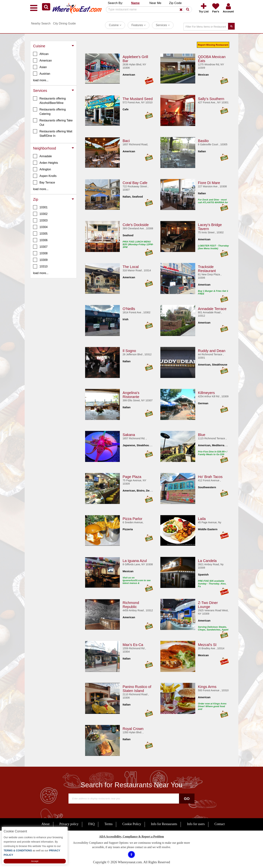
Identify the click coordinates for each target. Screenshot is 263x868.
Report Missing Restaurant (213, 45)
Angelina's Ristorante (131, 395)
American (42, 60)
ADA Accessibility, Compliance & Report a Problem (132, 837)
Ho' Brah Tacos (210, 477)
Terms (109, 824)
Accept (35, 861)
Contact (220, 824)
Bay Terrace (44, 182)
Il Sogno (129, 351)
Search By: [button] (115, 3)
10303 (40, 220)
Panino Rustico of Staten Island (137, 689)
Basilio (203, 141)
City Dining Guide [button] (64, 23)
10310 (40, 266)
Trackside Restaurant (207, 269)
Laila (202, 519)
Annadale (42, 156)
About (46, 824)
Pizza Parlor (132, 519)
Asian (40, 67)
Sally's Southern (211, 99)
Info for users (196, 824)
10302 (40, 214)
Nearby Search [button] (41, 23)
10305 (40, 234)
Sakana (129, 435)
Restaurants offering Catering (49, 111)
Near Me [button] (155, 3)
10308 (40, 253)
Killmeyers (206, 393)
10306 (40, 240)
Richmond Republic (131, 605)
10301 (40, 207)
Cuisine (115, 25)
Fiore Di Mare (209, 183)
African (41, 54)
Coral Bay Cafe (135, 183)
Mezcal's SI (207, 645)
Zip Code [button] (175, 3)
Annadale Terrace (212, 309)
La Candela (207, 561)
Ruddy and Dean (212, 351)
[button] (46, 7)
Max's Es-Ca (133, 645)
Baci (126, 141)
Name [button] (135, 3)
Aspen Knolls (45, 176)
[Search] (148, 9)
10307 (40, 247)
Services (163, 25)
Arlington (42, 169)
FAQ (91, 824)
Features (139, 25)
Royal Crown (133, 729)
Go (187, 799)
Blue (202, 435)
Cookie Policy (132, 824)
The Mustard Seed (138, 99)
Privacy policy (69, 824)
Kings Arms (207, 687)
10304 (40, 227)
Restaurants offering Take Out (53, 122)
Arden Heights (45, 163)
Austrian (42, 74)
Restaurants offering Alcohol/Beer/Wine (49, 100)
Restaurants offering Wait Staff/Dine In (53, 133)
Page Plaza (132, 477)
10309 (40, 260)
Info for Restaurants (164, 824)
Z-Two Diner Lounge (208, 605)
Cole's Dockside (136, 225)
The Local (131, 267)
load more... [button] (41, 80)
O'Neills (129, 309)
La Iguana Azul (135, 561)
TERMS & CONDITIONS (18, 850)
